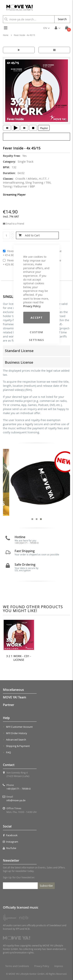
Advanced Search (16, 740)
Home (6, 35)
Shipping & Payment (18, 746)
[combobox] (29, 19)
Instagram (11, 842)
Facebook (10, 835)
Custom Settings (36, 332)
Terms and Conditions (17, 966)
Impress (59, 966)
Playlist (44, 128)
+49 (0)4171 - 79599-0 (18, 789)
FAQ (8, 752)
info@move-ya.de (16, 800)
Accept (36, 318)
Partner (9, 705)
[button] (47, 28)
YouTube (10, 848)
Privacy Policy (32, 306)
